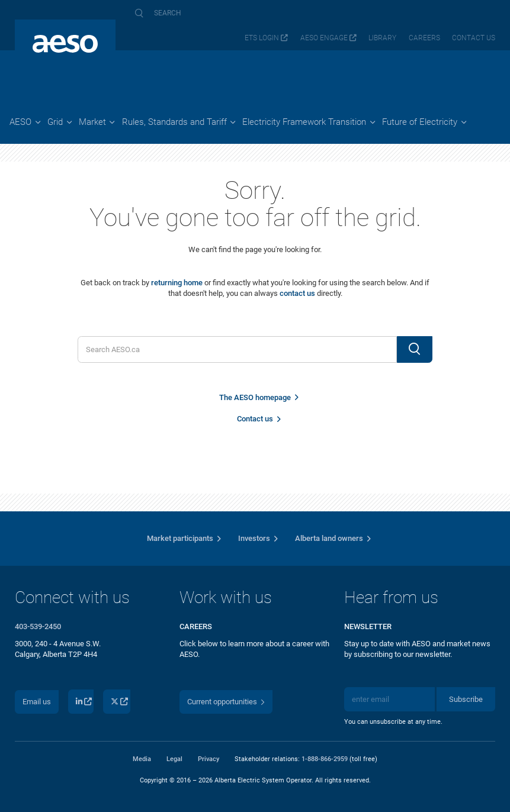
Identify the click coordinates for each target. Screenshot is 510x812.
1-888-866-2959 (325, 759)
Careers (424, 38)
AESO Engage (324, 38)
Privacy (209, 759)
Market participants (180, 538)
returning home (177, 283)
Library (382, 38)
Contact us (474, 38)
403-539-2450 (38, 626)
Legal (174, 759)
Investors (254, 538)
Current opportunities (222, 702)
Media (142, 759)
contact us (297, 293)
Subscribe (466, 699)
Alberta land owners (329, 538)
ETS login (262, 38)
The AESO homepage (255, 397)
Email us (37, 702)
